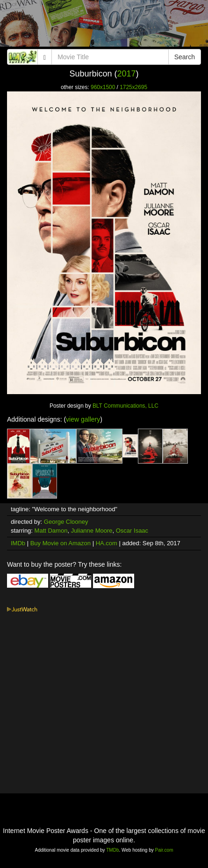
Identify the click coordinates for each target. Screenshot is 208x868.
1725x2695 (133, 87)
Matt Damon (51, 531)
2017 (127, 74)
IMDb (18, 543)
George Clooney (66, 522)
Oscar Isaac (132, 531)
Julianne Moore (92, 531)
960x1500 (103, 87)
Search (185, 57)
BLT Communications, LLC (126, 406)
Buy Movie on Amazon (61, 543)
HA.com (107, 543)
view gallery (83, 419)
